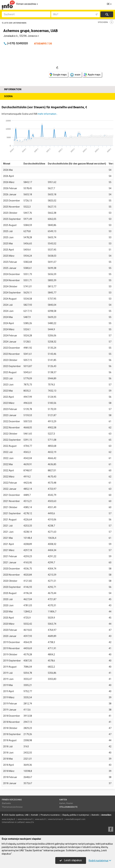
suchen (107, 14)
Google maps (58, 75)
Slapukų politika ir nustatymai (76, 815)
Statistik (95, 815)
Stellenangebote (69, 807)
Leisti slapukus (71, 860)
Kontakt (35, 815)
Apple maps (92, 75)
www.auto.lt (40, 819)
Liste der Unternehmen (14, 23)
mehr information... (48, 114)
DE (109, 4)
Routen (70, 803)
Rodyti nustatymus (100, 861)
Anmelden (106, 815)
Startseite (6, 803)
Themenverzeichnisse (12, 807)
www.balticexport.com (75, 819)
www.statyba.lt (8, 819)
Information (13, 89)
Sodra (8, 96)
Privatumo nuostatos (50, 815)
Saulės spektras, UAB (19, 815)
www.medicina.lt (25, 819)
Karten (63, 800)
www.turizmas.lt (56, 819)
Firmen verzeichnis (27, 4)
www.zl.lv (30, 822)
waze (75, 75)
